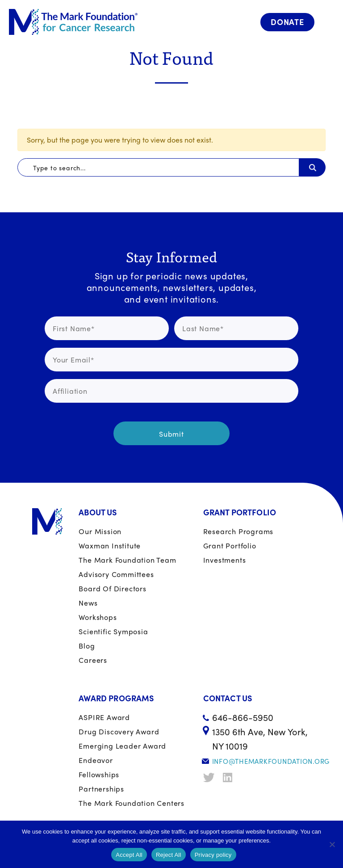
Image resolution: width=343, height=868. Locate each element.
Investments (225, 560)
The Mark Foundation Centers (132, 803)
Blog (87, 646)
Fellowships (99, 774)
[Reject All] (332, 844)
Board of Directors (112, 588)
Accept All (129, 855)
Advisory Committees (116, 574)
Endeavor (96, 760)
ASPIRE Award (104, 717)
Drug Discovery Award (119, 731)
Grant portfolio (230, 546)
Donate (287, 22)
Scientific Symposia (113, 631)
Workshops (98, 617)
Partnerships (101, 789)
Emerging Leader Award (122, 746)
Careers (93, 660)
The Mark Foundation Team (127, 560)
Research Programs (238, 531)
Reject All (169, 855)
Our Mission (100, 531)
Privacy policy (213, 855)
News (88, 603)
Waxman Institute (110, 546)
